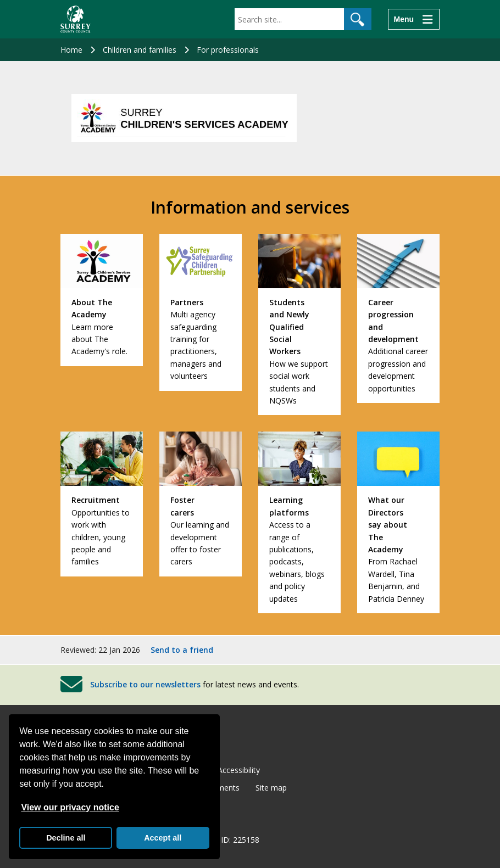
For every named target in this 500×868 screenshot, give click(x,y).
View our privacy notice (70, 807)
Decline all (66, 838)
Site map (271, 788)
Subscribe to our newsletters (145, 684)
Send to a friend (182, 650)
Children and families (140, 50)
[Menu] (414, 19)
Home (71, 50)
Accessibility (239, 770)
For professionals (228, 50)
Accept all (163, 838)
